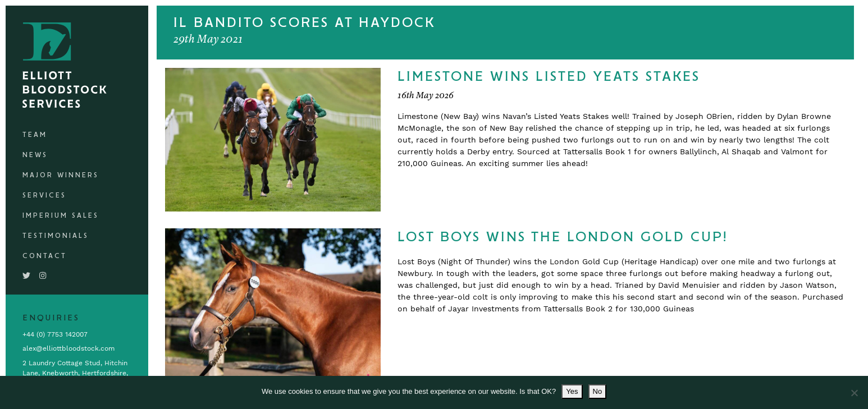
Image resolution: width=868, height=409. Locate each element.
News (35, 155)
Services (44, 196)
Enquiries (51, 318)
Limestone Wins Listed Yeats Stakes (549, 77)
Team (35, 135)
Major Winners (61, 175)
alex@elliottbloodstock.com (68, 348)
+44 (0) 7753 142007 (55, 334)
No (598, 391)
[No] (854, 393)
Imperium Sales (61, 216)
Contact (45, 256)
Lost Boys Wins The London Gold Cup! (563, 237)
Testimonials (56, 236)
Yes (572, 391)
